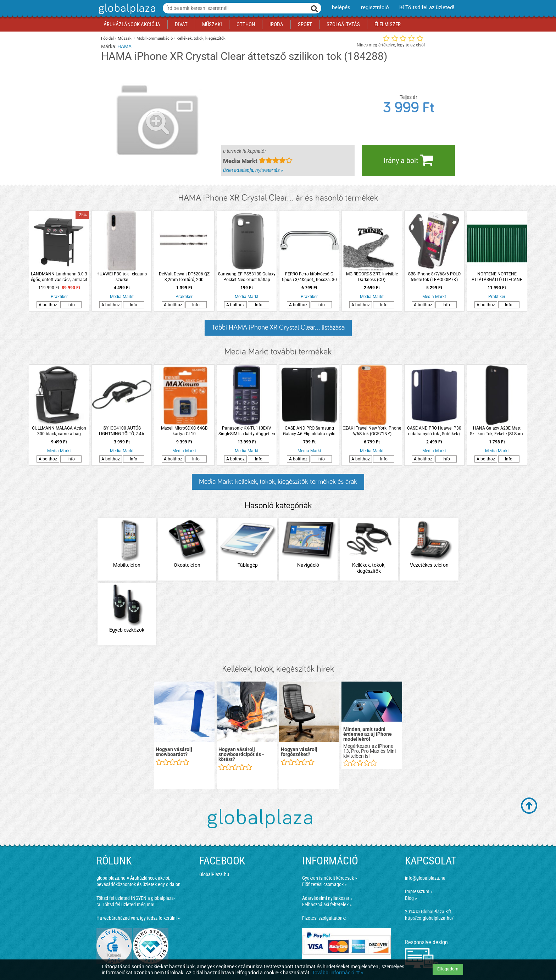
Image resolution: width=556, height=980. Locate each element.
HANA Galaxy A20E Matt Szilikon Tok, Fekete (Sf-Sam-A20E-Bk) (497, 431)
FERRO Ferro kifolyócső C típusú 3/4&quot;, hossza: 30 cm (309, 277)
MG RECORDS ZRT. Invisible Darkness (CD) (372, 277)
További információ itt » (338, 973)
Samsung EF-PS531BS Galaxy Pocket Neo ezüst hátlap (247, 277)
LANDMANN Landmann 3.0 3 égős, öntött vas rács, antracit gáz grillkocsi (59, 277)
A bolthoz (48, 305)
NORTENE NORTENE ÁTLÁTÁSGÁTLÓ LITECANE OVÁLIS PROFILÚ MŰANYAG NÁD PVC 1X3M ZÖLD (497, 277)
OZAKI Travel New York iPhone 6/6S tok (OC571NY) (372, 431)
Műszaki (125, 38)
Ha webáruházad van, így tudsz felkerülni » (138, 918)
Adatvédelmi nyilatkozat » (327, 898)
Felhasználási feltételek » (327, 905)
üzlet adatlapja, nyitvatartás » (253, 170)
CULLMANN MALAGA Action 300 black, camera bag (59, 431)
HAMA (124, 46)
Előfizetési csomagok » (324, 884)
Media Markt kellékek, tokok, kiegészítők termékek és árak (278, 482)
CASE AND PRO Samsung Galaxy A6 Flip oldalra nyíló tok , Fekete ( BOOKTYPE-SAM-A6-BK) (309, 431)
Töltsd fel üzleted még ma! (128, 905)
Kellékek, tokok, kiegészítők (201, 38)
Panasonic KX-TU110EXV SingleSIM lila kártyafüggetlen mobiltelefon (247, 431)
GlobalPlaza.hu (214, 874)
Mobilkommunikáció (155, 38)
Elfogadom (448, 969)
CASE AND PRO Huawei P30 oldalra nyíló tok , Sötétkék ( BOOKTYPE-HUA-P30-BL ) (434, 431)
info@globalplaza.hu (425, 878)
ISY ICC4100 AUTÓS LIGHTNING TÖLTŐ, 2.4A (122, 431)
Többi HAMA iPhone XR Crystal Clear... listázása (278, 327)
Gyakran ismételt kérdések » (330, 878)
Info (71, 305)
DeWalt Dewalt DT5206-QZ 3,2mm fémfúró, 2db (184, 277)
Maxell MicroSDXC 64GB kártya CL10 (184, 431)
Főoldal (107, 38)
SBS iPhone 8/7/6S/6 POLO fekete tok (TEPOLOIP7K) (434, 277)
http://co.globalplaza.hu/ (429, 918)
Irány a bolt (408, 160)
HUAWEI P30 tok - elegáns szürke (122, 277)
